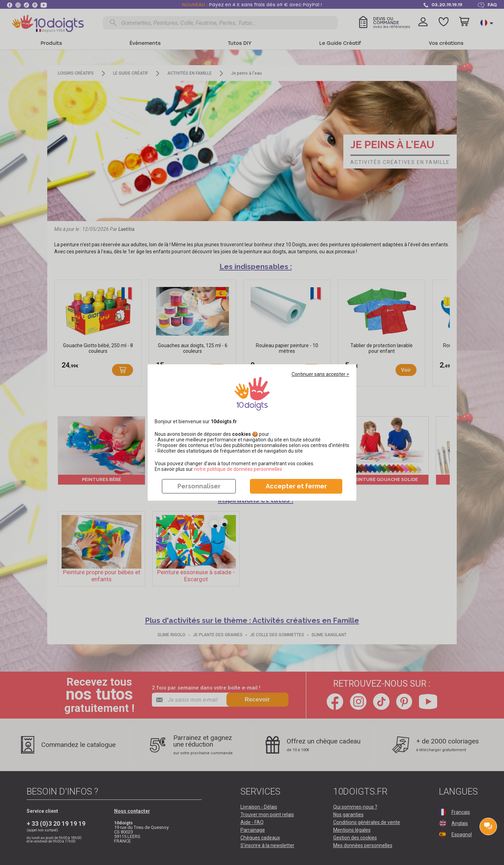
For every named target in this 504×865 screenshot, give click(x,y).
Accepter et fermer (296, 486)
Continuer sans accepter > (320, 374)
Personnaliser (199, 486)
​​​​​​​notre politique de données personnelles (238, 469)
